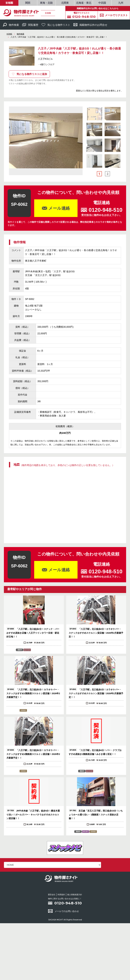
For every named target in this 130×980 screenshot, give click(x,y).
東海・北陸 (46, 3)
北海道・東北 (84, 3)
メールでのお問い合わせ (63, 911)
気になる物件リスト (56, 25)
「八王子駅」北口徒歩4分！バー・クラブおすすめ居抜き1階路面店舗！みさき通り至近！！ (95, 752)
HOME (9, 34)
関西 (28, 3)
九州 (121, 3)
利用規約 (61, 895)
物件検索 (11, 25)
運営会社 (52, 895)
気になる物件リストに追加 (29, 74)
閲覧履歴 (30, 25)
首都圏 (9, 3)
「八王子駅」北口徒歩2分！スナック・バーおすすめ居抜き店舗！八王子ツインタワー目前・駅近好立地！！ (33, 632)
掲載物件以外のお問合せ (90, 25)
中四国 (102, 3)
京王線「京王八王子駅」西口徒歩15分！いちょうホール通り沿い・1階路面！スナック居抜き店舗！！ (96, 814)
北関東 (65, 3)
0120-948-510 (68, 903)
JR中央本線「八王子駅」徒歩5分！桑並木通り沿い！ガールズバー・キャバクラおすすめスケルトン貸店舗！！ (33, 814)
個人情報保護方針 (75, 895)
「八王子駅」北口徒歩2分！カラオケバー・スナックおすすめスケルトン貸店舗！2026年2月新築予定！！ (96, 632)
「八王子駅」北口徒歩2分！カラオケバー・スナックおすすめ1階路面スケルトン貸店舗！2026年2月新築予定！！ (33, 693)
